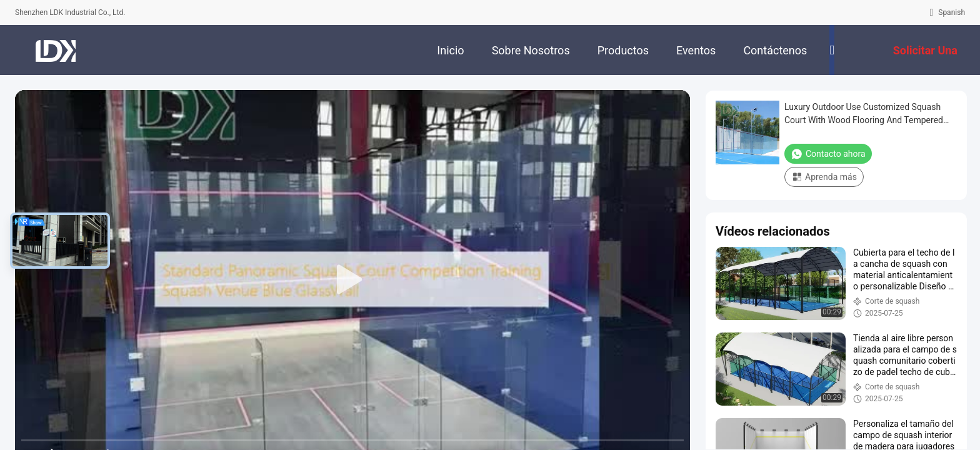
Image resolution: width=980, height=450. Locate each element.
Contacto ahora (828, 154)
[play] (352, 280)
